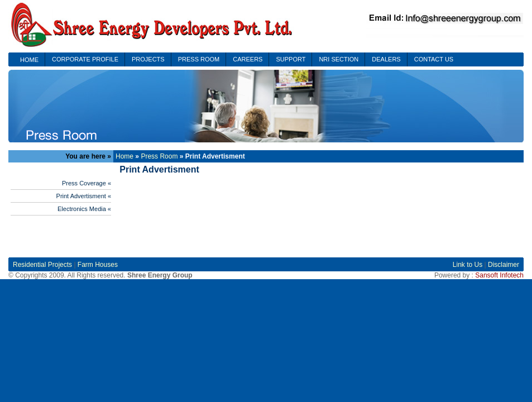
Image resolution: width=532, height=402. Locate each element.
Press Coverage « (87, 183)
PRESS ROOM (199, 59)
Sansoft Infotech (499, 275)
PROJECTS (148, 59)
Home (124, 156)
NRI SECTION (339, 59)
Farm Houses (98, 265)
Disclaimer (504, 265)
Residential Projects (42, 265)
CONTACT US (434, 59)
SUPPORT (291, 59)
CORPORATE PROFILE (85, 59)
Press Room (159, 156)
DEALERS (386, 59)
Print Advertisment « (84, 196)
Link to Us (469, 265)
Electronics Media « (84, 209)
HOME (29, 60)
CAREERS (248, 59)
